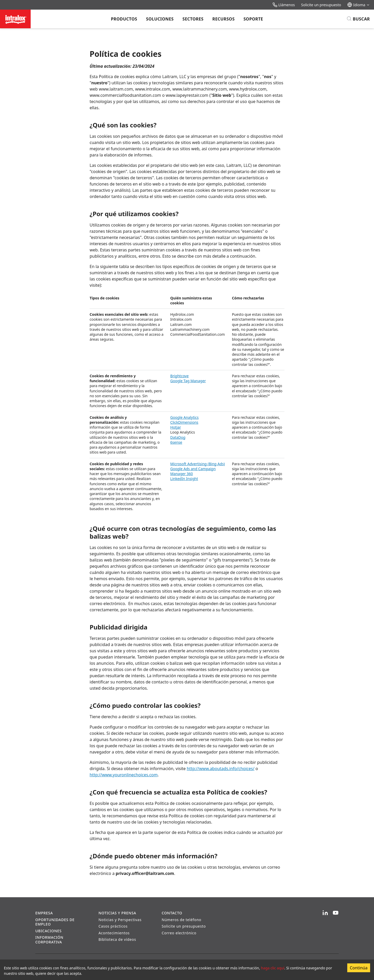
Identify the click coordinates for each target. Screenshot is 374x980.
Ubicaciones (48, 931)
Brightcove (180, 376)
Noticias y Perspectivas (120, 920)
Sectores (193, 19)
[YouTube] (336, 913)
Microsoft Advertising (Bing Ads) (198, 464)
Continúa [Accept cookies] (359, 968)
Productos (124, 19)
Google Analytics (185, 417)
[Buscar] (358, 19)
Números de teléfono (181, 920)
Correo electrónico (179, 933)
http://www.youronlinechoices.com (124, 775)
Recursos (224, 19)
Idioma (359, 5)
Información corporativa (49, 940)
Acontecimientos (114, 933)
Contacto (172, 913)
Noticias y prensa (117, 913)
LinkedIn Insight (184, 479)
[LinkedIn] (325, 913)
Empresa (44, 913)
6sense (176, 442)
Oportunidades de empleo (55, 922)
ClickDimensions (184, 422)
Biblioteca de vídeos (117, 939)
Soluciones (160, 19)
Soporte (253, 19)
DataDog (178, 437)
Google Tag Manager (188, 381)
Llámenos (284, 5)
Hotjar (176, 427)
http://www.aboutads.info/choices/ (221, 769)
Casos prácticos (113, 926)
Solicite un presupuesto (321, 5)
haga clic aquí (273, 968)
